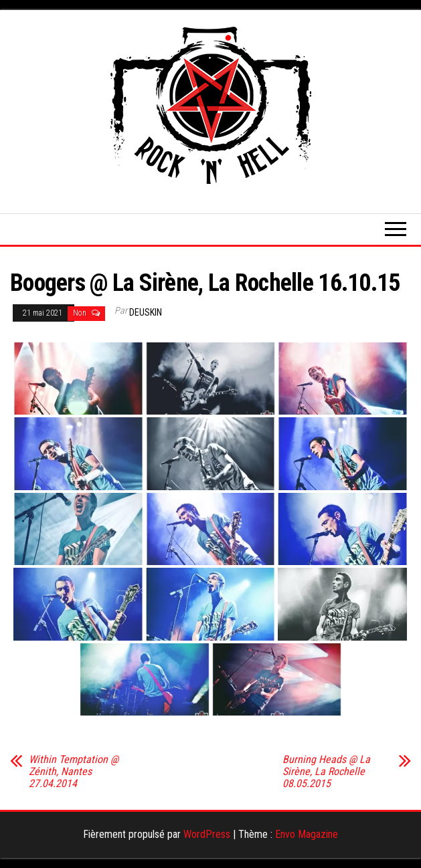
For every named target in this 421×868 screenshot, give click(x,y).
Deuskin (146, 312)
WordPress (207, 834)
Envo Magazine (307, 834)
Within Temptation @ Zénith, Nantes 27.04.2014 (74, 772)
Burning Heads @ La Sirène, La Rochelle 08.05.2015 (326, 772)
